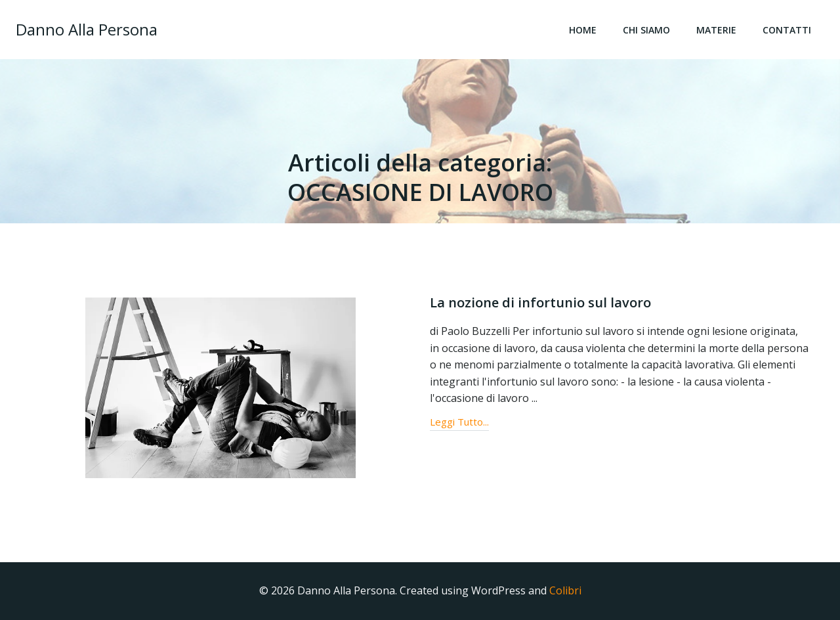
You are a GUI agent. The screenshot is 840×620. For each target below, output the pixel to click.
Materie (716, 30)
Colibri (565, 590)
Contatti (787, 30)
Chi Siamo (646, 30)
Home (583, 30)
